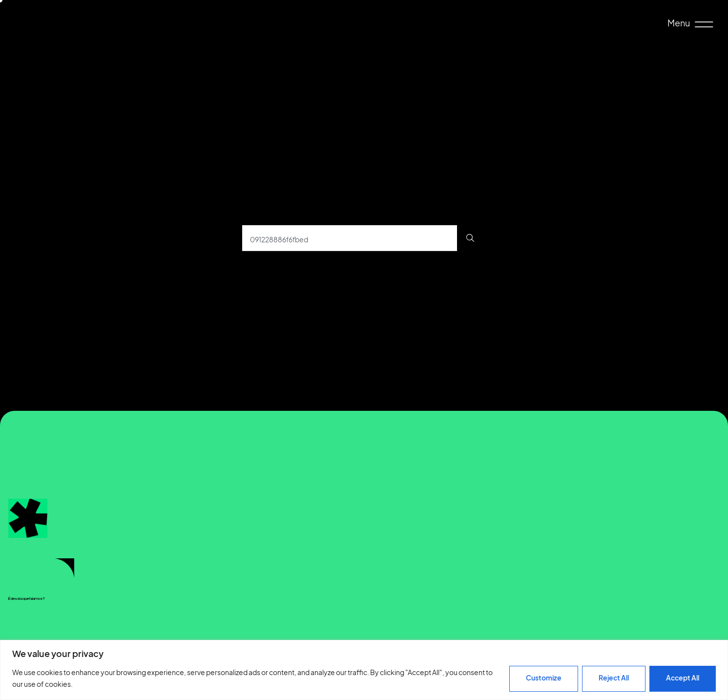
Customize (544, 678)
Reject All (614, 678)
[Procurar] (470, 238)
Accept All (683, 678)
